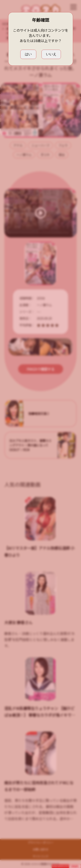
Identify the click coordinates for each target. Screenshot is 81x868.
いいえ (51, 54)
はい (28, 54)
